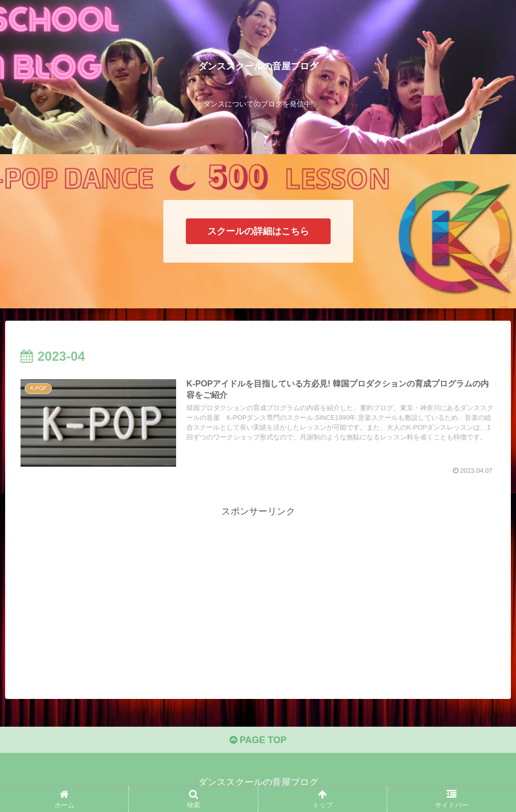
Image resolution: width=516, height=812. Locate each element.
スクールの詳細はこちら (258, 231)
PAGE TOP (258, 740)
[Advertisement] (258, 592)
